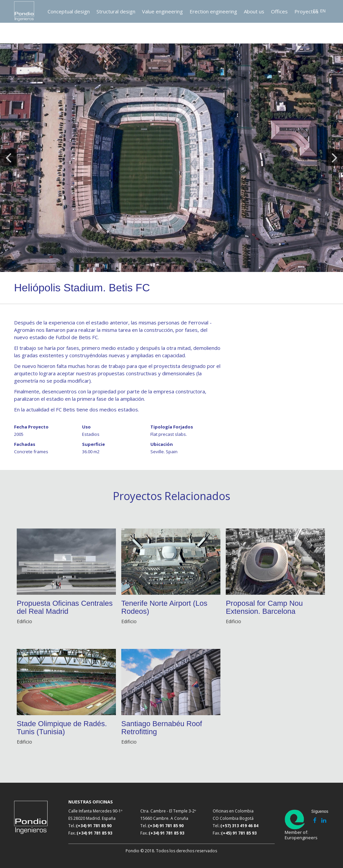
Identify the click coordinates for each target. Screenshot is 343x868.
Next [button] (335, 158)
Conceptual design (69, 11)
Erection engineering (213, 11)
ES (316, 11)
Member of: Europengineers (298, 825)
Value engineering (162, 11)
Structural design (116, 11)
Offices (279, 11)
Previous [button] (8, 158)
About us (254, 11)
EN (323, 11)
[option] (171, 158)
